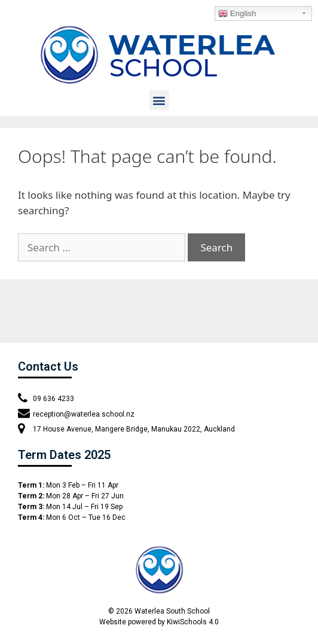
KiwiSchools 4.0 (193, 622)
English (237, 14)
